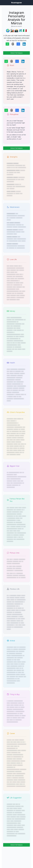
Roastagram (16, 3)
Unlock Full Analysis (16, 53)
